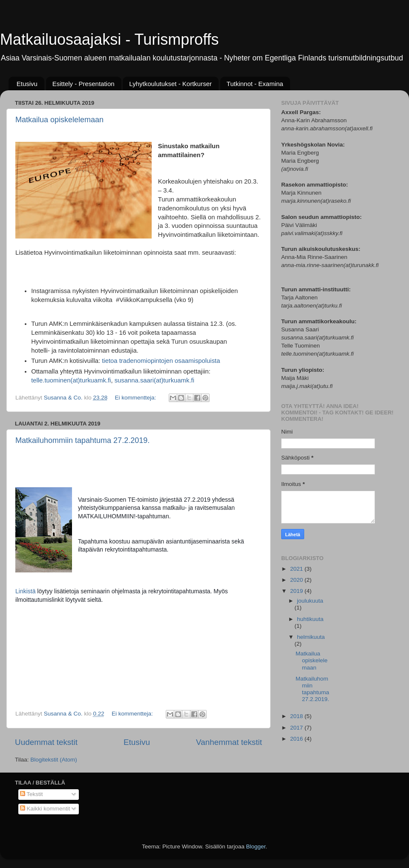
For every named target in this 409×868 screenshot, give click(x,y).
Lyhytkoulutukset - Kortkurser (170, 84)
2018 (297, 716)
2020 (297, 580)
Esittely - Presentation (84, 84)
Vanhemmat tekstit (229, 742)
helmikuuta (311, 637)
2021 (297, 569)
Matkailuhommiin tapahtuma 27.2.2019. (82, 440)
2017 (297, 728)
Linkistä (26, 591)
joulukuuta (310, 601)
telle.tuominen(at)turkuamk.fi (71, 380)
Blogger (256, 846)
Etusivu (27, 84)
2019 (297, 591)
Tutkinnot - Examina (255, 84)
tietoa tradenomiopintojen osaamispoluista (161, 361)
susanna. (127, 380)
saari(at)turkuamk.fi (167, 380)
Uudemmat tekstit (46, 742)
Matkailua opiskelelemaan (59, 120)
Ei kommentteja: (136, 398)
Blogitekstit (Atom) (54, 760)
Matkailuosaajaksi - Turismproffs (109, 39)
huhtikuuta (310, 619)
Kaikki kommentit (45, 809)
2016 (297, 739)
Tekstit (32, 794)
